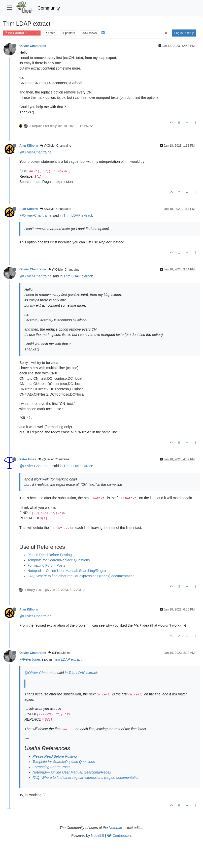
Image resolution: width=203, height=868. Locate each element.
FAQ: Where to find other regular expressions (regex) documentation (81, 576)
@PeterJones (59, 653)
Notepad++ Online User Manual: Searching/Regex (67, 571)
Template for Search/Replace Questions (59, 560)
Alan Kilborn (29, 146)
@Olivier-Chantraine (35, 152)
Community (49, 8)
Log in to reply (184, 33)
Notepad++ (117, 828)
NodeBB (97, 835)
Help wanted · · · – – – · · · (22, 33)
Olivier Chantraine (33, 46)
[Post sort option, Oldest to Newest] (166, 33)
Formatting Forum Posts (46, 565)
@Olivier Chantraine (56, 146)
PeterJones (28, 459)
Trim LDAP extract (78, 215)
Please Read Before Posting (50, 555)
